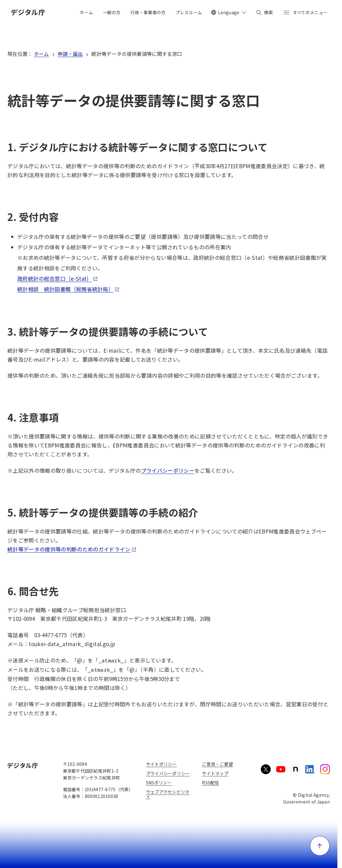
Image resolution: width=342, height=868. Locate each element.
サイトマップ (215, 773)
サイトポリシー (161, 764)
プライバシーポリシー (168, 470)
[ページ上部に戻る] (320, 846)
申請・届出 (70, 54)
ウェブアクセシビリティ (168, 794)
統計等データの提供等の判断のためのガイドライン (72, 549)
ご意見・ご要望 (217, 764)
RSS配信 (210, 783)
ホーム (42, 54)
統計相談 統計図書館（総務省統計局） (68, 289)
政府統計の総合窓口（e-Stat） (58, 278)
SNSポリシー (159, 783)
